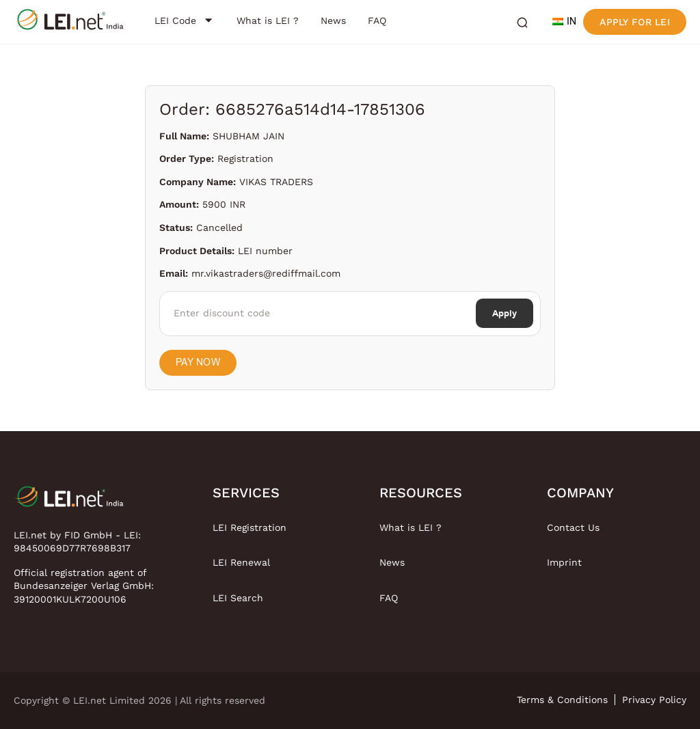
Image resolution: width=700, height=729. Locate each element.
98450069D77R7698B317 (72, 548)
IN (564, 22)
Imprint (564, 562)
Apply (504, 313)
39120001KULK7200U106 (70, 599)
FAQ (389, 598)
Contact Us (573, 527)
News (392, 562)
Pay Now (198, 362)
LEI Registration (250, 527)
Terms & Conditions (562, 700)
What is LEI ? (410, 527)
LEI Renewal (241, 562)
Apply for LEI (635, 22)
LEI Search (238, 598)
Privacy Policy (654, 700)
